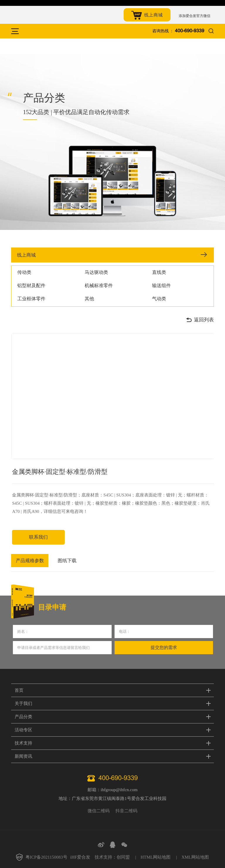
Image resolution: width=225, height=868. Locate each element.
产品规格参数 (30, 561)
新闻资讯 (23, 756)
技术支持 (23, 743)
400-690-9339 (190, 31)
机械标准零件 (99, 285)
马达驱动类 (96, 272)
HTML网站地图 (156, 857)
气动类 (159, 299)
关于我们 (23, 703)
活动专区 (23, 730)
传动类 (24, 272)
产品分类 (23, 717)
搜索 (211, 31)
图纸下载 (67, 561)
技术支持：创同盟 (112, 857)
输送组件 (161, 285)
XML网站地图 (195, 857)
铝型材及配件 (31, 285)
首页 (19, 690)
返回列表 (200, 320)
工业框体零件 (31, 299)
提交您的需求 (164, 647)
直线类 (159, 272)
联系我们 (38, 537)
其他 (89, 299)
